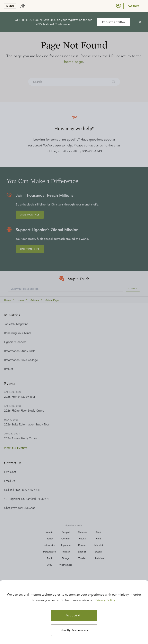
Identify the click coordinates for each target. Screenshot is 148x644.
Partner (134, 6)
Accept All (74, 615)
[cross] (140, 22)
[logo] (23, 6)
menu (10, 6)
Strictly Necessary (74, 630)
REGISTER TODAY (114, 22)
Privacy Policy (105, 600)
